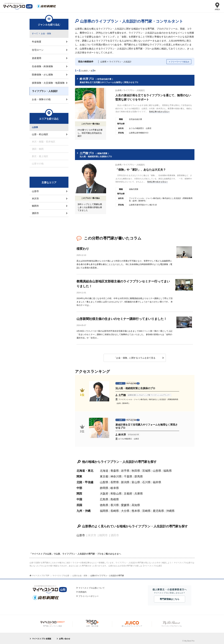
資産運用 (37, 58)
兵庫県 (139, 493)
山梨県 (104, 481)
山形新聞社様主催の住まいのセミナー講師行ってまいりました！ (122, 318)
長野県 (115, 481)
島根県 (115, 498)
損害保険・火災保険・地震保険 (48, 83)
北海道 (104, 470)
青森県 (115, 470)
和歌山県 (116, 493)
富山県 (136, 481)
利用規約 (82, 590)
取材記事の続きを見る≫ (159, 112)
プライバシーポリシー (89, 594)
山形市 (81, 534)
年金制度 (37, 42)
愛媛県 (125, 504)
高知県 (136, 504)
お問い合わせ (65, 637)
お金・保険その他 (41, 99)
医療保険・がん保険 (42, 75)
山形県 (157, 470)
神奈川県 (116, 476)
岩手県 (125, 470)
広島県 (104, 498)
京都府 (128, 493)
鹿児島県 (158, 509)
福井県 (157, 481)
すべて (35, 34)
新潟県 (125, 481)
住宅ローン (38, 50)
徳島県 (104, 504)
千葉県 (128, 476)
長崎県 (115, 509)
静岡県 (104, 487)
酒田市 (35, 213)
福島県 (168, 470)
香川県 (115, 504)
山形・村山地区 (40, 134)
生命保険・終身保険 (42, 66)
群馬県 (139, 476)
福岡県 (104, 509)
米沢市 (35, 199)
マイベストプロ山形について (92, 586)
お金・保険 (46, 34)
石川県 (146, 481)
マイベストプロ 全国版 (42, 637)
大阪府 (104, 493)
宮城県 (146, 470)
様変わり (83, 249)
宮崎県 (146, 509)
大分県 (125, 509)
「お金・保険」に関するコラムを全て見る (135, 357)
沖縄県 (170, 509)
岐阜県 (115, 487)
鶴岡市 (35, 206)
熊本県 (136, 509)
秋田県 (136, 470)
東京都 (104, 476)
